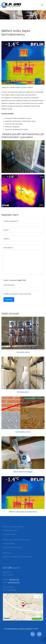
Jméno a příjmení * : (11, 221)
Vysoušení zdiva (23, 352)
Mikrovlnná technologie (23, 472)
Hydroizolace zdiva (23, 432)
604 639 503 (14, 580)
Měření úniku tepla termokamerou (23, 512)
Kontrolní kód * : (10, 285)
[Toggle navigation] (42, 5)
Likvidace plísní (23, 392)
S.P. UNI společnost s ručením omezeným (19, 629)
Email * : (7, 230)
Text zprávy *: (9, 248)
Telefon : (7, 239)
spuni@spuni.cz (14, 582)
